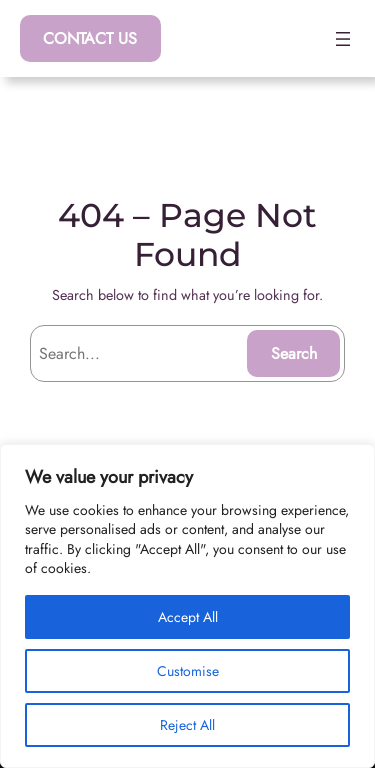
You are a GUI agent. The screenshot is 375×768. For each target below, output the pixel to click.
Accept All (188, 617)
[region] (187, 606)
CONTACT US (90, 38)
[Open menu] (343, 39)
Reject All (187, 725)
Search (294, 353)
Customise (188, 671)
